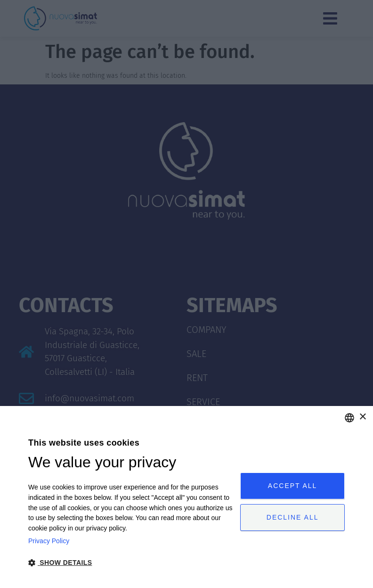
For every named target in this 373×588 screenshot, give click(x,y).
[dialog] (186, 497)
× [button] (362, 417)
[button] (131, 563)
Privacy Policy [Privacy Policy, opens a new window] (49, 541)
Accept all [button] (293, 486)
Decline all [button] (293, 517)
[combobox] (349, 418)
